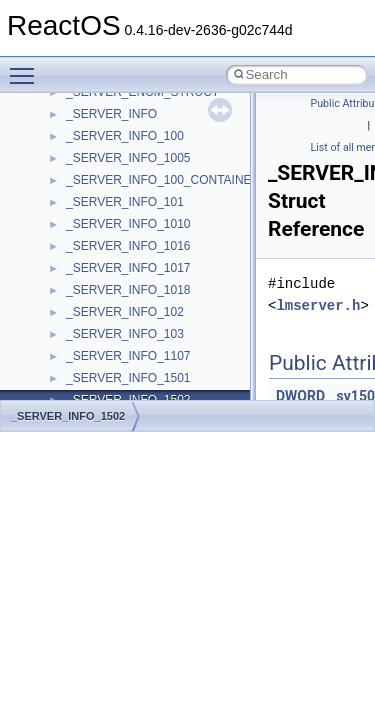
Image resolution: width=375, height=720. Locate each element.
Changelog (63, 109)
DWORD (300, 396)
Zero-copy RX (71, 241)
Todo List (58, 395)
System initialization (86, 263)
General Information (87, 373)
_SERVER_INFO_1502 (68, 416)
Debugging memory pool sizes (114, 197)
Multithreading (71, 285)
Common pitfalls (77, 175)
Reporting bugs (74, 219)
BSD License (68, 351)
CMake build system (88, 153)
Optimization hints (81, 307)
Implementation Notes (92, 329)
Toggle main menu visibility (27, 67)
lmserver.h (318, 305)
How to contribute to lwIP (100, 131)
